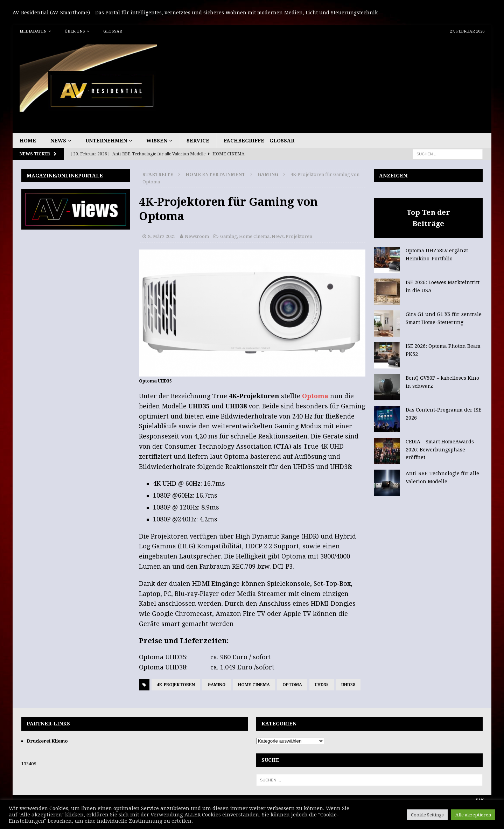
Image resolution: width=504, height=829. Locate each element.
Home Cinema (254, 236)
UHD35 (322, 685)
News (58, 141)
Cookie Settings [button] (427, 815)
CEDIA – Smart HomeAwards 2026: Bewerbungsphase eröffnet (440, 449)
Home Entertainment (215, 174)
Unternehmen (106, 141)
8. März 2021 (162, 236)
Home (28, 141)
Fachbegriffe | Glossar (259, 141)
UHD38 (348, 685)
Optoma (316, 396)
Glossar (113, 31)
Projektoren (299, 236)
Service (198, 141)
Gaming (229, 236)
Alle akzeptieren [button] (473, 815)
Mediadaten (33, 31)
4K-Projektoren (176, 685)
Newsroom (197, 236)
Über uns (75, 31)
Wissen (157, 141)
